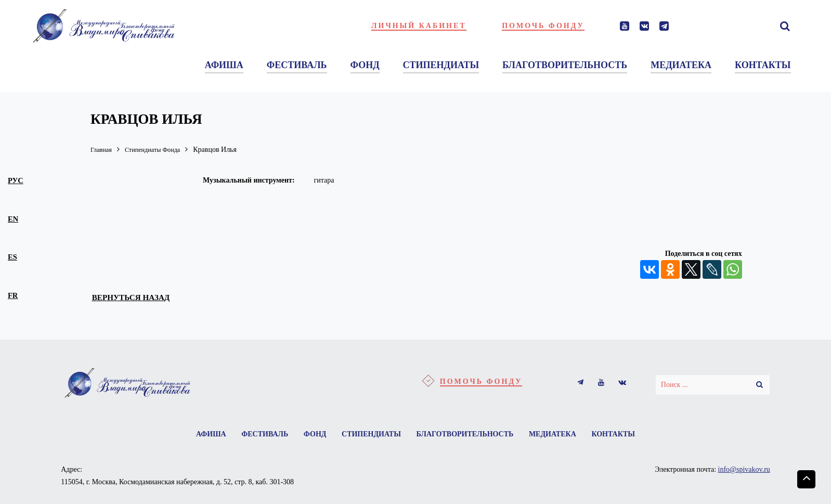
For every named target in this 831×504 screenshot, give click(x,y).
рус (16, 180)
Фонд (313, 435)
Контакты (619, 435)
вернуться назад (137, 298)
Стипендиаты (371, 435)
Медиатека (557, 435)
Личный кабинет (419, 26)
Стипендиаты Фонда (160, 150)
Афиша (205, 435)
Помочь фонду (543, 26)
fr (13, 295)
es (12, 257)
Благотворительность (467, 435)
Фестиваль (261, 435)
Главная (103, 150)
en (13, 219)
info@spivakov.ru (744, 471)
